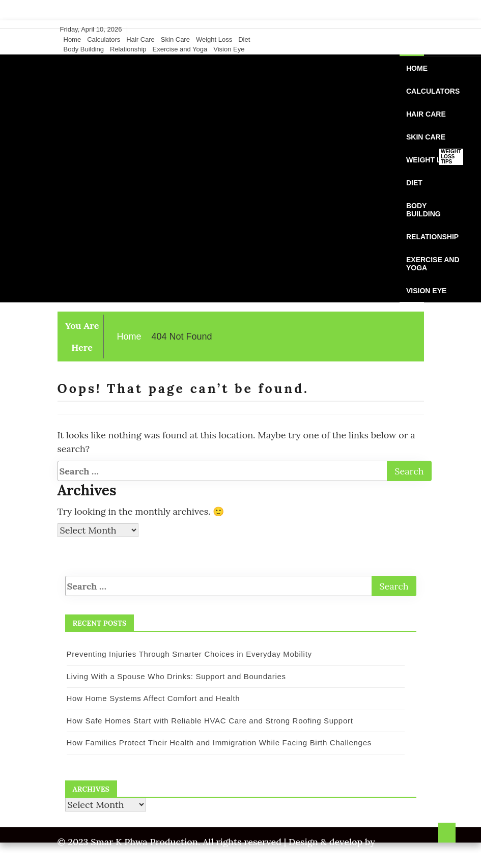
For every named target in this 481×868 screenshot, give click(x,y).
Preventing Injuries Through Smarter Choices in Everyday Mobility (189, 654)
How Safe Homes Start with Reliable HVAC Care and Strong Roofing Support (210, 721)
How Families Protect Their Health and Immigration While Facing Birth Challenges (219, 743)
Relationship (128, 49)
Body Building (84, 49)
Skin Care (175, 39)
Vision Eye (229, 49)
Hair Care (140, 39)
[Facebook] (388, 30)
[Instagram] (408, 30)
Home (73, 39)
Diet (244, 39)
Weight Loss (214, 39)
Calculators (104, 39)
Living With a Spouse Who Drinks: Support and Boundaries (176, 676)
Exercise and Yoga (180, 49)
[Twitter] (398, 30)
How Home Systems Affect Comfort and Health (153, 698)
